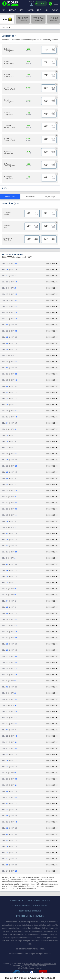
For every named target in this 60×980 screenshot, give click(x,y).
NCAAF (12, 10)
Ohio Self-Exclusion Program (30, 968)
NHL (47, 10)
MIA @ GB (53, 19)
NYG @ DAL (38, 19)
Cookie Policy (40, 906)
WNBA (55, 10)
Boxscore (52, 264)
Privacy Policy (17, 901)
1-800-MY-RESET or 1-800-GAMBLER (40, 964)
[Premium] (50, 5)
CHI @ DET (23, 19)
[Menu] (56, 4)
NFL (4, 10)
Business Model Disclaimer (30, 916)
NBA (21, 10)
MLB (39, 10)
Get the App (41, 4)
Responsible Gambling (30, 911)
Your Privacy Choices (39, 901)
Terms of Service (21, 906)
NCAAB (30, 10)
